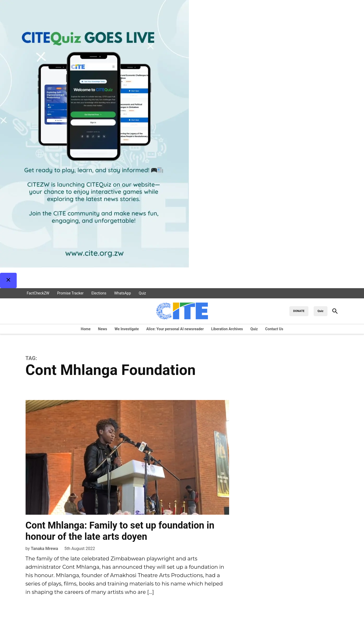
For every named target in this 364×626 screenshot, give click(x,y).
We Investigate (127, 329)
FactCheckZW (38, 293)
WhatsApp (122, 293)
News (103, 329)
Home (86, 329)
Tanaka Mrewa (44, 549)
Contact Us (274, 329)
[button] (182, 144)
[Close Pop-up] (8, 280)
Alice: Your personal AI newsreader (175, 329)
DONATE (299, 311)
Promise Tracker (70, 293)
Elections (99, 293)
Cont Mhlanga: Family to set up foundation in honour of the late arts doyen (120, 531)
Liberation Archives (227, 329)
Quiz (142, 293)
